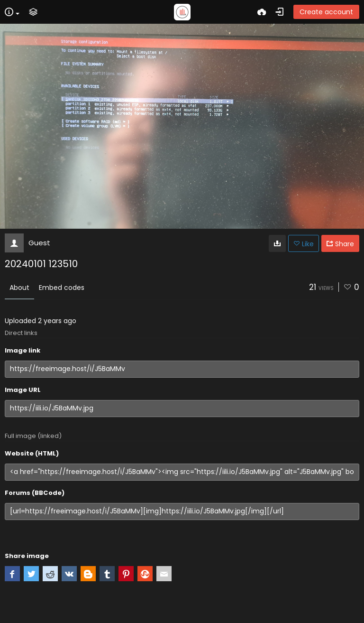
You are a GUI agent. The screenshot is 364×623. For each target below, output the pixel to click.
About (19, 288)
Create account (326, 12)
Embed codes (62, 288)
